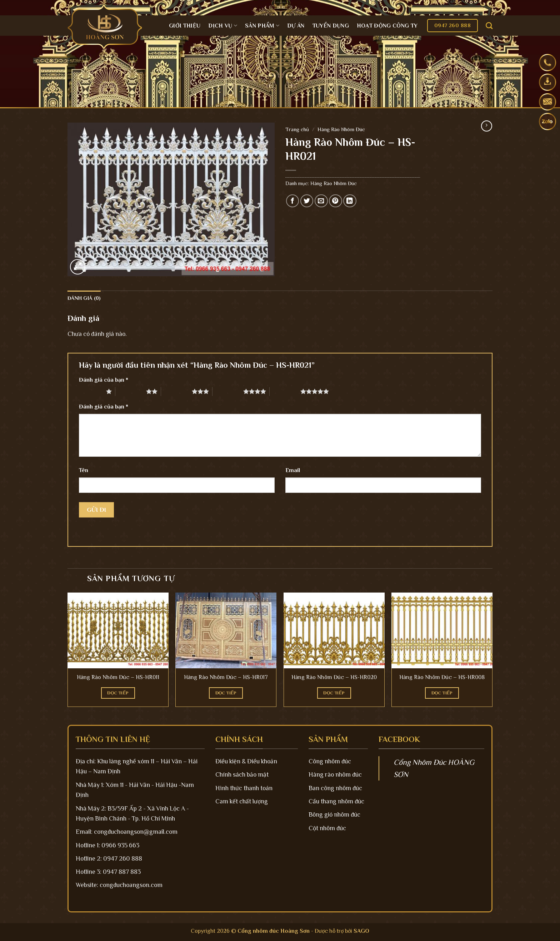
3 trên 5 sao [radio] (176, 391)
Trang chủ (297, 129)
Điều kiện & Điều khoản (246, 761)
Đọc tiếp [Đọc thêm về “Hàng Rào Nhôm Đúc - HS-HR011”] (118, 693)
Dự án (296, 26)
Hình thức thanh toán (244, 788)
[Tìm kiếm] (489, 26)
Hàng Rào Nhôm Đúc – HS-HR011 (118, 677)
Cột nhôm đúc (327, 828)
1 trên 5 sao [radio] (91, 391)
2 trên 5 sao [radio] (131, 391)
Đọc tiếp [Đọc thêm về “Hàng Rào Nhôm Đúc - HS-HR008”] (442, 693)
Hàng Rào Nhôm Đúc (341, 129)
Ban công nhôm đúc (335, 788)
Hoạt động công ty (387, 26)
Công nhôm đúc (330, 761)
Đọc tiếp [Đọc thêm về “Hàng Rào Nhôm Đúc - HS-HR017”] (226, 693)
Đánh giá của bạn (104, 380)
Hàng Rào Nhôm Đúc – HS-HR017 (226, 677)
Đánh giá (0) (84, 298)
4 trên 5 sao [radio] (228, 391)
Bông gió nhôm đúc (334, 814)
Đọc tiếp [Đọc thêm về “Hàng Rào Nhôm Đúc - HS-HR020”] (334, 693)
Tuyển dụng (331, 26)
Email (293, 470)
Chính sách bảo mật (242, 774)
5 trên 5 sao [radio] (285, 391)
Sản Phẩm (262, 26)
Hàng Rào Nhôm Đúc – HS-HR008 (442, 677)
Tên (84, 470)
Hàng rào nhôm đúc (335, 774)
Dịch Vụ (223, 26)
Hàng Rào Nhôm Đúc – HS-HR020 (334, 677)
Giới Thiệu (185, 26)
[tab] (84, 298)
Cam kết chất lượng (242, 801)
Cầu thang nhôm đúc (336, 801)
